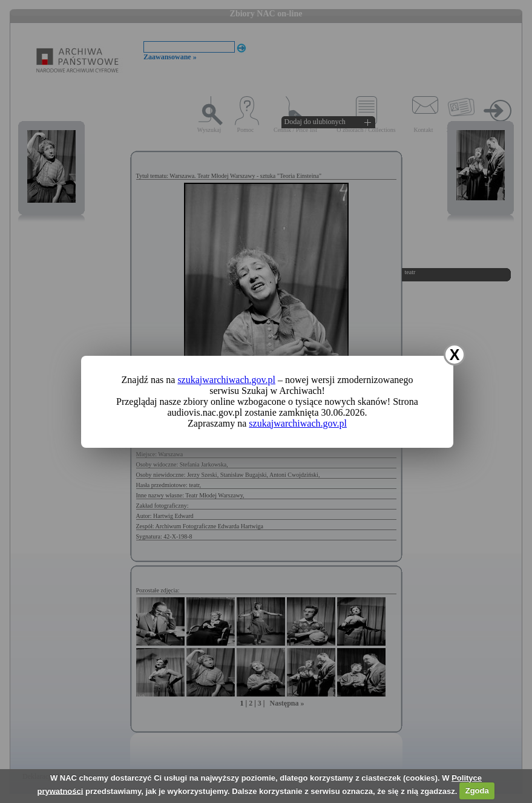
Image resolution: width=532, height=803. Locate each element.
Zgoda (477, 791)
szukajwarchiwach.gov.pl (226, 380)
